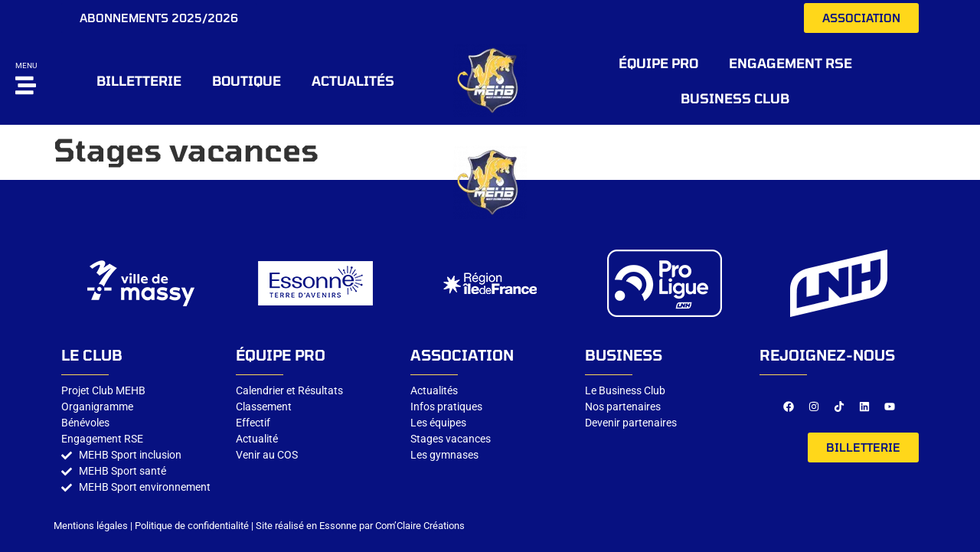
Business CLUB (735, 98)
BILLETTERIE (139, 80)
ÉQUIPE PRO (658, 63)
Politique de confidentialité (192, 526)
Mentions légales (91, 526)
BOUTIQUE (247, 80)
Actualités (353, 80)
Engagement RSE (791, 63)
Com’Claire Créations (420, 526)
